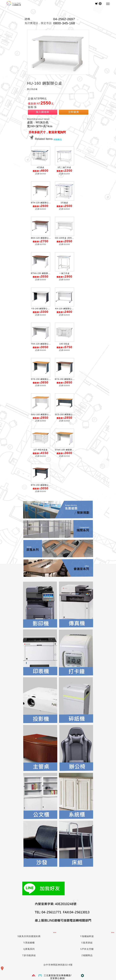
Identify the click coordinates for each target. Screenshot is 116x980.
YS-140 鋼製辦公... (40, 309)
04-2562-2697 (64, 19)
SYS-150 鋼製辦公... (41, 379)
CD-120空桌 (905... (64, 238)
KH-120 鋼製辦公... (64, 309)
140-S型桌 (64, 344)
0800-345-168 (64, 23)
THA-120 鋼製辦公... (41, 344)
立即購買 (74, 112)
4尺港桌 (40, 167)
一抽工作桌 (64, 273)
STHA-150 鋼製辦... (64, 450)
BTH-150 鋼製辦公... (41, 485)
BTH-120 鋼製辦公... (41, 203)
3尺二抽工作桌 (64, 167)
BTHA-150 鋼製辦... (41, 273)
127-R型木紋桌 (41, 450)
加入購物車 (43, 112)
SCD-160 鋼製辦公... (65, 414)
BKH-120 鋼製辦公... (41, 238)
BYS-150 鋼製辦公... (65, 379)
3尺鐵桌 (64, 203)
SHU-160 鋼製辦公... (41, 414)
